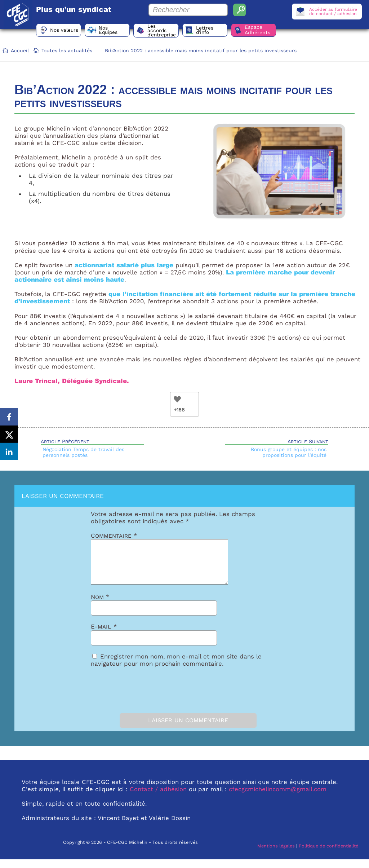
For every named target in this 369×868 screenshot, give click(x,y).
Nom (100, 605)
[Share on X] (9, 434)
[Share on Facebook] (9, 416)
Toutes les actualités (67, 50)
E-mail (104, 635)
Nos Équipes (111, 30)
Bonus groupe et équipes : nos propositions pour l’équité (289, 452)
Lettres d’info (211, 30)
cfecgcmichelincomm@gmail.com (278, 798)
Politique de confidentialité (328, 854)
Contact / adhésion (158, 798)
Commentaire (114, 536)
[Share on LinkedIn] (9, 452)
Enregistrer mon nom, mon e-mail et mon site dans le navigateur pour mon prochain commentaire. (176, 669)
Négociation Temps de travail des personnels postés (83, 452)
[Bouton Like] (177, 399)
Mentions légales (276, 854)
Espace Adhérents (265, 30)
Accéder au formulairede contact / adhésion (332, 12)
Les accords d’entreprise (167, 30)
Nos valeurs (65, 31)
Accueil (20, 50)
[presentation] (131, 697)
